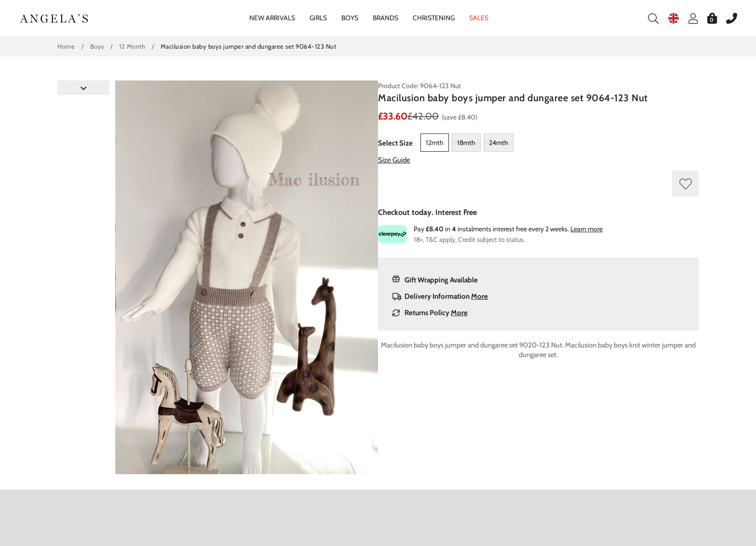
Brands (385, 18)
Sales (479, 18)
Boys (350, 18)
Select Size (395, 143)
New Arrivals (272, 18)
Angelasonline (54, 18)
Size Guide (394, 160)
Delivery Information (440, 296)
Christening (434, 18)
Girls (318, 18)
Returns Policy (430, 313)
